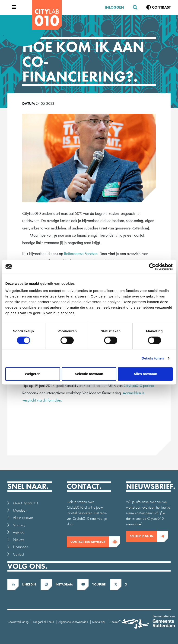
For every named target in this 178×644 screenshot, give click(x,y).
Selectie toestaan (89, 374)
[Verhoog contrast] (158, 7)
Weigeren (33, 374)
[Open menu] (13, 7)
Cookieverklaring (18, 622)
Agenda (19, 532)
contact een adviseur (90, 542)
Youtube (99, 584)
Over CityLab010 (25, 503)
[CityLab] (47, 15)
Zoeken (114, 622)
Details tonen (153, 358)
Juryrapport (21, 547)
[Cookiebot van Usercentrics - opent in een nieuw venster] (152, 267)
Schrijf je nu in (143, 536)
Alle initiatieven (23, 518)
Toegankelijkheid (43, 622)
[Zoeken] (133, 7)
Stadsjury (19, 525)
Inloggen (114, 7)
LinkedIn (29, 584)
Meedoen (20, 510)
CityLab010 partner (139, 385)
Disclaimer (99, 622)
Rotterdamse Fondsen (81, 253)
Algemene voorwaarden (73, 622)
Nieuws (18, 540)
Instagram (64, 584)
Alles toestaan (145, 374)
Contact (18, 554)
